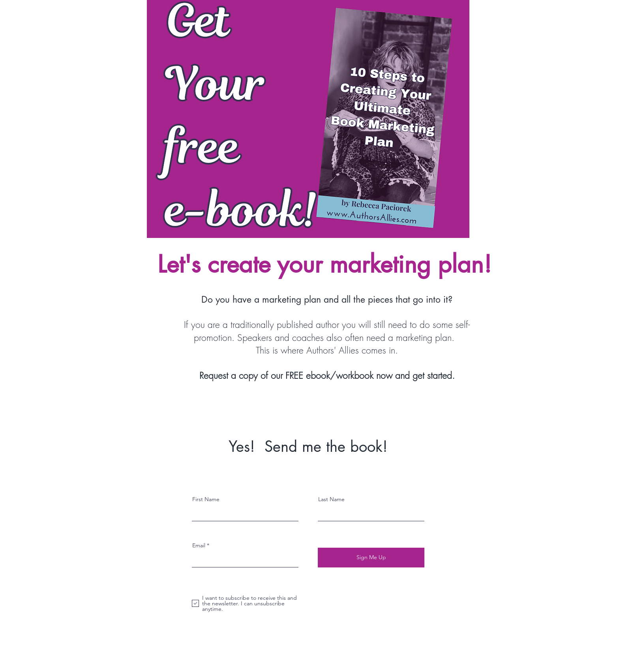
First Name (206, 499)
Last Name (331, 499)
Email (199, 545)
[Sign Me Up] (371, 558)
